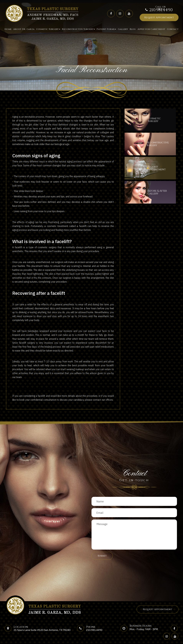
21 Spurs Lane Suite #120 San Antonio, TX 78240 (42, 630)
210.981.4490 (161, 10)
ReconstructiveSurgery (161, 144)
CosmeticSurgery (157, 120)
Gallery (123, 29)
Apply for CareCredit (151, 29)
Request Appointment (159, 17)
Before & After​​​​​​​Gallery (161, 192)
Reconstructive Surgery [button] (78, 29)
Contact (173, 29)
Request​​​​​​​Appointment (160, 168)
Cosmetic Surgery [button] (48, 29)
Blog (133, 29)
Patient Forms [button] (106, 29)
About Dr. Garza (24, 29)
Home (8, 29)
